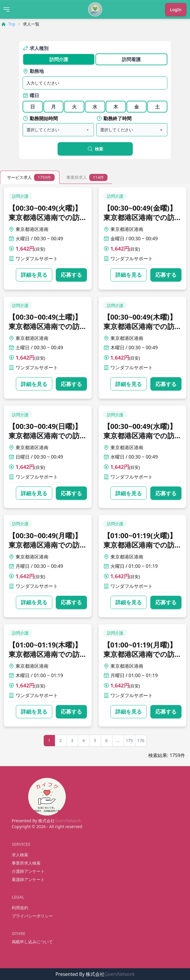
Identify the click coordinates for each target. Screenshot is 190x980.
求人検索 (20, 855)
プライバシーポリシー (32, 916)
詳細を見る (34, 275)
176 (141, 740)
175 (129, 740)
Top (8, 24)
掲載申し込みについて (32, 942)
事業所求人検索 (26, 863)
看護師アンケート (28, 879)
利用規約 (20, 908)
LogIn (176, 10)
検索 (95, 149)
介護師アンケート (28, 871)
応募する (71, 275)
